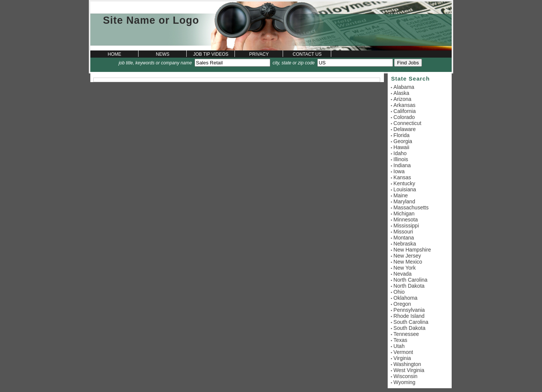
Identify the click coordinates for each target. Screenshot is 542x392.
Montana (403, 238)
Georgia (403, 141)
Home (114, 54)
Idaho (400, 153)
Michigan (404, 214)
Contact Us (307, 54)
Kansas (402, 177)
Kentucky (404, 183)
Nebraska (405, 244)
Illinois (401, 159)
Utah (399, 346)
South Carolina (411, 322)
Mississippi (406, 226)
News (163, 54)
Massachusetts (411, 207)
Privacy (259, 54)
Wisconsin (405, 376)
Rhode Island (409, 316)
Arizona (402, 99)
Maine (400, 195)
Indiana (402, 165)
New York (404, 268)
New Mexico (408, 262)
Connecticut (407, 123)
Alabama (404, 87)
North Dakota (409, 286)
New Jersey (407, 256)
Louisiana (405, 189)
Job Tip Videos (211, 54)
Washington (407, 364)
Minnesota (406, 220)
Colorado (404, 117)
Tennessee (406, 334)
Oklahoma (405, 298)
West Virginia (409, 370)
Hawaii (401, 147)
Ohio (399, 292)
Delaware (404, 129)
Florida (401, 135)
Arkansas (404, 105)
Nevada (402, 274)
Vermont (403, 352)
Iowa (399, 171)
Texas (400, 340)
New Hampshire (412, 250)
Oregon (402, 304)
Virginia (402, 358)
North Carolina (410, 280)
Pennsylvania (409, 310)
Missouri (403, 232)
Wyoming (404, 382)
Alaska (401, 93)
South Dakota (409, 328)
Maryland (404, 201)
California (404, 111)
